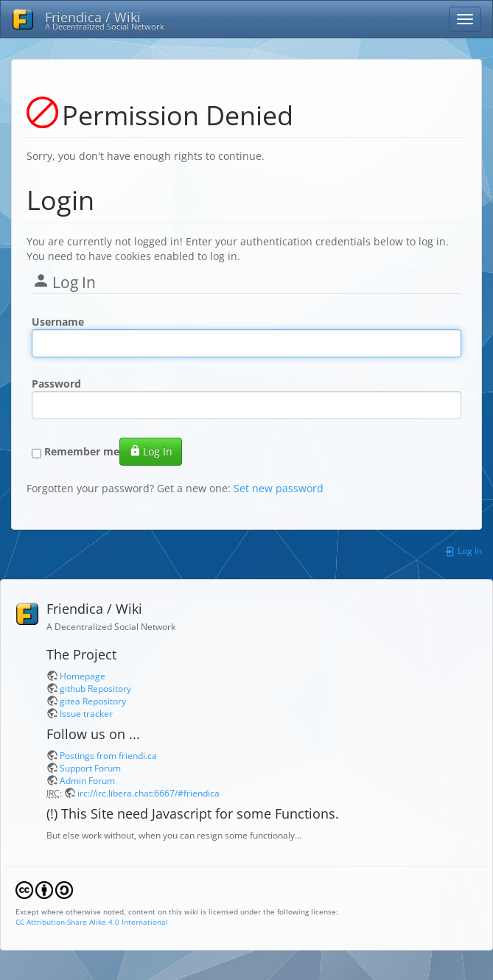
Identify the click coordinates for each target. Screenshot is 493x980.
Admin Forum (87, 780)
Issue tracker (86, 713)
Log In (151, 451)
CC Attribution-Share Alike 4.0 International (92, 922)
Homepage (83, 676)
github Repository (95, 688)
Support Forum (90, 768)
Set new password (279, 488)
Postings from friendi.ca (108, 755)
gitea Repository (93, 701)
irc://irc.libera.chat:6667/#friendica (148, 793)
